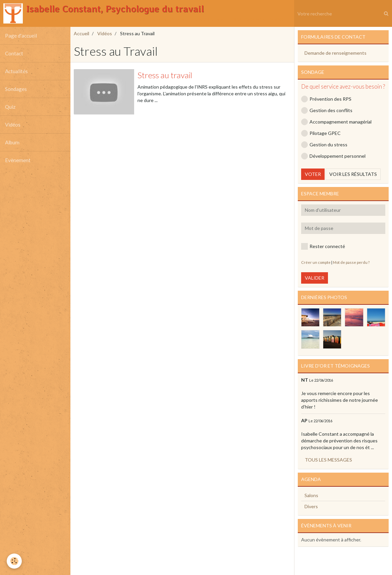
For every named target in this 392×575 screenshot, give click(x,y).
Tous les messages (328, 460)
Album (12, 142)
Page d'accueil (21, 36)
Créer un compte (316, 262)
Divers (311, 506)
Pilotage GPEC (321, 133)
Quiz (10, 107)
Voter (313, 174)
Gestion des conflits (327, 110)
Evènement (18, 160)
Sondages (16, 89)
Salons (311, 495)
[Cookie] (14, 561)
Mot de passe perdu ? (351, 262)
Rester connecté (323, 246)
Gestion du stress (324, 145)
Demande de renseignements (335, 53)
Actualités (16, 71)
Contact (14, 53)
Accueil (81, 33)
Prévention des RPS (326, 99)
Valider (315, 278)
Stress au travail (165, 75)
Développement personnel (333, 156)
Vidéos (13, 125)
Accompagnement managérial (336, 122)
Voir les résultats (353, 174)
